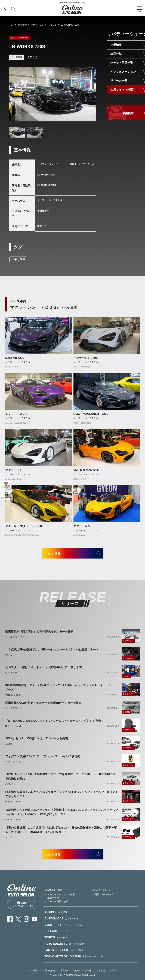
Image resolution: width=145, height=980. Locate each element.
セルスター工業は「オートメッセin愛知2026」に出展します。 (45, 670)
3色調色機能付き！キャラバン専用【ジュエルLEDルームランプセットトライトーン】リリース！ (61, 689)
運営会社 (65, 975)
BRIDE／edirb (13, 728)
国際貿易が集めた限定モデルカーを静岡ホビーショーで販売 (43, 705)
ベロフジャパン (14, 764)
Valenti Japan (13, 697)
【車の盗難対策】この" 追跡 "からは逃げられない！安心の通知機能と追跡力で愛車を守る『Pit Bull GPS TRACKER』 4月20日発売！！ (61, 832)
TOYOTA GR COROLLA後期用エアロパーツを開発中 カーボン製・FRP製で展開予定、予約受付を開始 (62, 779)
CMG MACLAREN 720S (91, 414)
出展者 (113, 975)
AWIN (9, 746)
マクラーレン (37, 25)
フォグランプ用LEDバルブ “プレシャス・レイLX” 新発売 (43, 758)
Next (90, 96)
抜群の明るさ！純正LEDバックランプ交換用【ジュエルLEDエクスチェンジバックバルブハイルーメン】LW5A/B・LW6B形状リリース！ (62, 814)
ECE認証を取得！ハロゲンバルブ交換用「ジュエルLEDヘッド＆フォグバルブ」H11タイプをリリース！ (61, 796)
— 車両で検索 (52, 903)
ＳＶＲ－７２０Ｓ (17, 414)
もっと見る (57, 554)
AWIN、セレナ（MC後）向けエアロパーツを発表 (37, 741)
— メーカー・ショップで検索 (60, 899)
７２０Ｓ (52, 25)
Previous (15, 96)
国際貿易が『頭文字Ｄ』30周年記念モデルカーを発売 (39, 634)
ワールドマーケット (16, 639)
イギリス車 (18, 259)
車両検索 (22, 25)
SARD (9, 657)
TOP (12, 25)
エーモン (10, 840)
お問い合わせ (49, 975)
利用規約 (101, 975)
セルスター (11, 675)
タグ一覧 (33, 975)
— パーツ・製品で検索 (56, 906)
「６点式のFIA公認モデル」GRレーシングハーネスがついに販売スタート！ (53, 652)
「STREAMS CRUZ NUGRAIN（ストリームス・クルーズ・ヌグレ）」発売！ (54, 723)
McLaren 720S (15, 358)
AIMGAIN (11, 786)
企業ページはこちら (79, 164)
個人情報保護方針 (83, 975)
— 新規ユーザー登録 (102, 899)
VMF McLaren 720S (86, 470)
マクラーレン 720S (86, 358)
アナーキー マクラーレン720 (24, 526)
